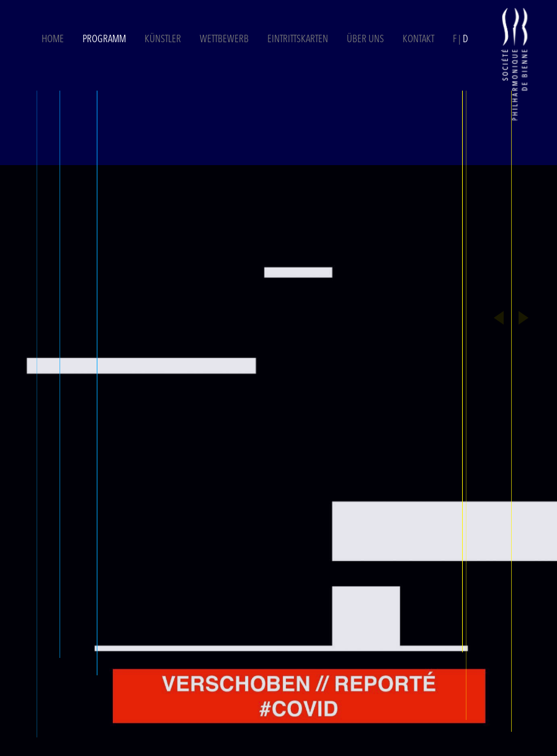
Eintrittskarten (299, 40)
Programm (104, 40)
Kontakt (418, 40)
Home (53, 40)
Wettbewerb (224, 40)
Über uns (365, 40)
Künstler (163, 40)
